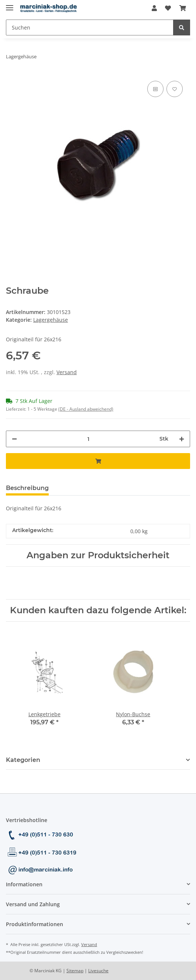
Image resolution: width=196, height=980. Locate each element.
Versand (67, 372)
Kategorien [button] (23, 760)
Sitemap (75, 971)
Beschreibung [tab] (27, 488)
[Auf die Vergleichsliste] (155, 89)
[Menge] (88, 439)
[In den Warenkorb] (98, 461)
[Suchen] (90, 27)
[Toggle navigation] (10, 5)
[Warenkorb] (183, 8)
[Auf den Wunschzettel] (175, 89)
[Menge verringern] (14, 439)
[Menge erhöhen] (182, 439)
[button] (154, 8)
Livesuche (98, 971)
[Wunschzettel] (168, 8)
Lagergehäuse (51, 320)
